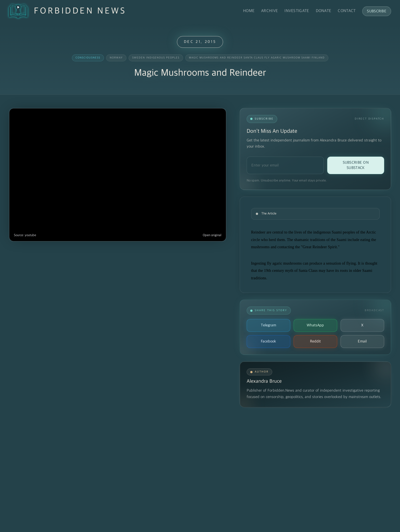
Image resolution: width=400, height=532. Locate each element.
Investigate (297, 11)
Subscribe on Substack (356, 165)
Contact (347, 11)
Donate (324, 11)
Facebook (268, 341)
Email (362, 341)
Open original (212, 235)
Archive (269, 11)
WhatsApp (315, 325)
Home (249, 11)
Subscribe (377, 11)
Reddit (315, 341)
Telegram (268, 325)
